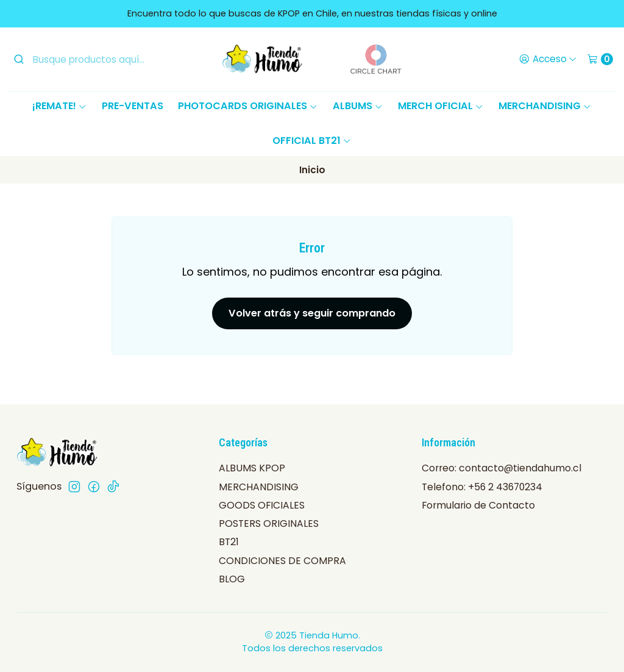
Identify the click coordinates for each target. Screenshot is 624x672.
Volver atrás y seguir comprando (312, 313)
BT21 (229, 542)
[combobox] (104, 59)
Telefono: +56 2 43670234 (482, 487)
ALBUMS (358, 106)
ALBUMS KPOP (252, 468)
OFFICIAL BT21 (312, 141)
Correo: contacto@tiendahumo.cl (502, 468)
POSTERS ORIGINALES (269, 524)
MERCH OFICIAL (441, 106)
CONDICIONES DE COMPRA (282, 561)
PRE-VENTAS (133, 106)
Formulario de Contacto (478, 505)
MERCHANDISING (545, 106)
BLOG (232, 579)
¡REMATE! (60, 106)
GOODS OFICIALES (262, 505)
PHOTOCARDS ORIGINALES (248, 106)
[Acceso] (548, 59)
